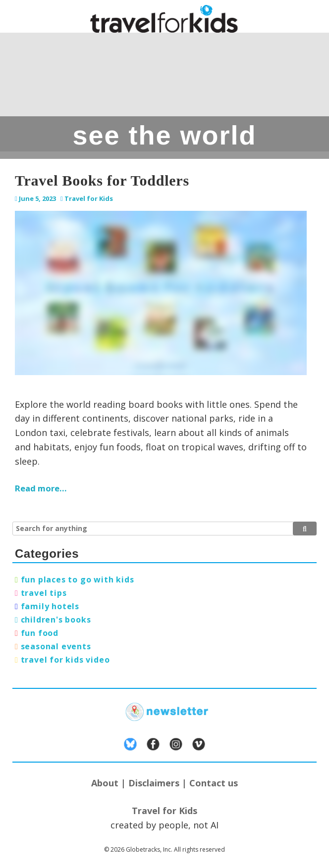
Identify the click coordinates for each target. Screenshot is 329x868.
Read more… (41, 488)
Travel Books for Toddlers (102, 180)
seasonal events (56, 646)
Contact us (214, 783)
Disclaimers (154, 783)
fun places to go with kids (78, 579)
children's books (56, 620)
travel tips (44, 593)
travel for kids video (65, 660)
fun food (40, 633)
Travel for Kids (89, 198)
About (105, 783)
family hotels (50, 606)
